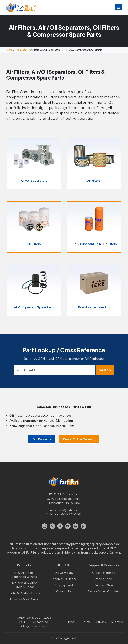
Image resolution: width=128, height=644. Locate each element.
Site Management (64, 638)
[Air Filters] (94, 164)
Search (105, 370)
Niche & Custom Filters (24, 593)
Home (9, 50)
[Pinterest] (83, 526)
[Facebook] (60, 526)
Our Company (64, 573)
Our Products (42, 439)
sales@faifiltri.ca (68, 510)
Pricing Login (104, 579)
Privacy (101, 622)
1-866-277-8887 (71, 514)
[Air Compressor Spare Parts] (34, 290)
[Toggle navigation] (118, 7)
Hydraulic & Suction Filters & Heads (24, 585)
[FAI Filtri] (21, 7)
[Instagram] (45, 526)
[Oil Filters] (34, 227)
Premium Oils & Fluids (24, 599)
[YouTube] (68, 526)
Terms (86, 622)
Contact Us (64, 591)
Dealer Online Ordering (79, 439)
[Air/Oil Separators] (34, 164)
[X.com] (52, 526)
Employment (64, 585)
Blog (71, 622)
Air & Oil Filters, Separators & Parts (24, 575)
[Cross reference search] (55, 370)
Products (21, 50)
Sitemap (117, 622)
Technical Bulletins (64, 579)
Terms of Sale (104, 585)
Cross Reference (104, 573)
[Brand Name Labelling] (94, 290)
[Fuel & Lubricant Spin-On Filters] (94, 227)
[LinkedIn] (76, 526)
